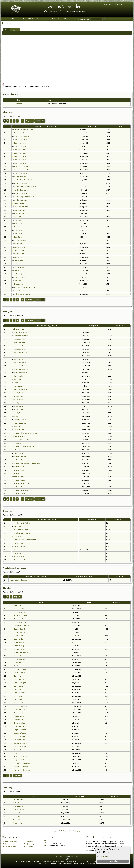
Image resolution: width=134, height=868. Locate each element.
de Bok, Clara (19, 244)
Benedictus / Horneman (22, 619)
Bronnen (29, 846)
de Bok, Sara (18, 271)
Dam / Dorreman (20, 679)
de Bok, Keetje (19, 254)
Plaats (7, 30)
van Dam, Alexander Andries (23, 460)
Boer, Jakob (18, 237)
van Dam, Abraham (20, 457)
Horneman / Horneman (22, 770)
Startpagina (10, 18)
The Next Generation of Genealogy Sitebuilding (58, 861)
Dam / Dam (18, 676)
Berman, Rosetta (20, 203)
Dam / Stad (18, 696)
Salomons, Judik (20, 560)
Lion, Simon (18, 536)
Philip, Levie (18, 550)
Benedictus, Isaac (20, 143)
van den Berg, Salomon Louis (24, 197)
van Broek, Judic (20, 291)
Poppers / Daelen (19, 823)
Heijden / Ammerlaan (21, 757)
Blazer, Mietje (18, 376)
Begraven (92, 520)
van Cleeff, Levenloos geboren (24, 447)
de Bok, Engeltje (20, 247)
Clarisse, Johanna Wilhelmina (24, 440)
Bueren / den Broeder (21, 652)
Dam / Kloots (19, 686)
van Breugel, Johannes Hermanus (26, 287)
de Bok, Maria (19, 261)
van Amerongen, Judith (21, 332)
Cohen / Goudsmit (20, 669)
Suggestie (15, 30)
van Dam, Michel (19, 487)
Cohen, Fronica (19, 453)
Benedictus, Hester (21, 140)
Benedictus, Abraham (21, 133)
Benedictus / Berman (21, 609)
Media (56, 18)
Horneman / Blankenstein (23, 763)
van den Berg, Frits (21, 183)
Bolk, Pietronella (20, 277)
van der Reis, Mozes (21, 557)
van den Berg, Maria (21, 190)
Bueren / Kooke (19, 656)
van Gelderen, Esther (21, 530)
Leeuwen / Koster (19, 813)
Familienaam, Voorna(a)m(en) (45, 126)
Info (66, 18)
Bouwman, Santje (19, 430)
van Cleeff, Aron (19, 443)
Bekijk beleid (103, 856)
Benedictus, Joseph (21, 153)
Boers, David (18, 386)
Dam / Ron (18, 689)
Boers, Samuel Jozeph (21, 389)
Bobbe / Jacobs (19, 632)
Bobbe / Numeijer (20, 636)
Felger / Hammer (20, 730)
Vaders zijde (108, 5)
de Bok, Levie (19, 257)
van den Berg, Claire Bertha (24, 180)
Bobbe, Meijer (19, 230)
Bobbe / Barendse (20, 629)
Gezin (42, 602)
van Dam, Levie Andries (22, 483)
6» (23, 320)
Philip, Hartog (19, 543)
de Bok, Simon (18, 413)
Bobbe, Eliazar (19, 217)
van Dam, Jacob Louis (21, 477)
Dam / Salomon (19, 693)
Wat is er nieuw (11, 842)
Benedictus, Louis (20, 160)
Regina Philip (67, 863)
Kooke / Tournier (18, 810)
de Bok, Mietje (19, 264)
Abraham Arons (19, 329)
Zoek (22, 18)
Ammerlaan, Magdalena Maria (24, 130)
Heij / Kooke (18, 753)
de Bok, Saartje (19, 267)
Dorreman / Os (19, 713)
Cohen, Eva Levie (19, 450)
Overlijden (94, 326)
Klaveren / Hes (18, 799)
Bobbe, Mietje (19, 234)
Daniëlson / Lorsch (20, 706)
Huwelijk (87, 602)
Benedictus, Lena (20, 156)
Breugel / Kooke (20, 649)
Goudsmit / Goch (20, 733)
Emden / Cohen (19, 723)
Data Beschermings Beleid (84, 863)
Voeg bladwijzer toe (84, 19)
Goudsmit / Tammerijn (22, 747)
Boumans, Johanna (20, 420)
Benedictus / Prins (20, 622)
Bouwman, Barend (20, 423)
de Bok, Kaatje (19, 250)
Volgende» (29, 121)
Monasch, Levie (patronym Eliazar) (26, 540)
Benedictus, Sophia (21, 173)
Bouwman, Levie (19, 426)
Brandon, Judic (19, 284)
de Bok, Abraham (20, 240)
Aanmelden (33, 18)
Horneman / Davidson (22, 767)
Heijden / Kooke (20, 760)
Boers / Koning (19, 642)
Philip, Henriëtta (19, 547)
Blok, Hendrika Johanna (22, 207)
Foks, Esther (18, 526)
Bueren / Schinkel (20, 659)
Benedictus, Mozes (21, 163)
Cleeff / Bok (18, 663)
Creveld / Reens (20, 673)
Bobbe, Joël (18, 224)
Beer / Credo (18, 605)
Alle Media (30, 844)
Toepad (19, 104)
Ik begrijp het (113, 861)
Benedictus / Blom (20, 612)
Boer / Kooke (19, 639)
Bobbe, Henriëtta (20, 220)
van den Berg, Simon (21, 200)
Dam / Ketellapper (20, 683)
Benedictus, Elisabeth (21, 136)
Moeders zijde (119, 5)
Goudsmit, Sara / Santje (22, 533)
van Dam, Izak (18, 473)
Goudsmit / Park (20, 740)
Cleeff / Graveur (20, 666)
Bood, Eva (18, 281)
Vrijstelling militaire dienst (85, 577)
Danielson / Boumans (21, 703)
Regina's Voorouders (64, 6)
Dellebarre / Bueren (21, 710)
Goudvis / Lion (19, 750)
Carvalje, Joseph (19, 436)
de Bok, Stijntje (19, 274)
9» (23, 121)
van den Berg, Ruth (21, 193)
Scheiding (79, 796)
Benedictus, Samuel (21, 170)
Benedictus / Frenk (21, 616)
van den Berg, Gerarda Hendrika (25, 187)
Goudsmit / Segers (20, 743)
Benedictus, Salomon (21, 167)
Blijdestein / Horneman (22, 626)
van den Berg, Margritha (22, 369)
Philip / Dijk (16, 820)
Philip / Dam (17, 816)
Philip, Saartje (19, 553)
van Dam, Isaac (19, 470)
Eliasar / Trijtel (19, 716)
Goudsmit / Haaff (20, 736)
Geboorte (92, 126)
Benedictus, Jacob (20, 146)
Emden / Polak (19, 726)
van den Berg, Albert (21, 177)
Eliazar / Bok (18, 720)
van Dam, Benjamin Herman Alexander (27, 463)
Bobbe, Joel (18, 227)
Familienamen (10, 846)
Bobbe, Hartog (18, 379)
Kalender (29, 842)
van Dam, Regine (19, 494)
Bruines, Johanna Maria (22, 294)
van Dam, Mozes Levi (21, 490)
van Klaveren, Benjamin (19, 580)
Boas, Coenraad (20, 210)
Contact (50, 841)
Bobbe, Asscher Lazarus (22, 214)
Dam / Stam (18, 699)
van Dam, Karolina (20, 480)
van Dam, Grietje (19, 467)
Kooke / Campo (18, 806)
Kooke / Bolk (17, 803)
